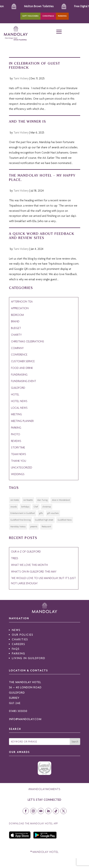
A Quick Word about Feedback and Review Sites (42, 236)
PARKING (19, 653)
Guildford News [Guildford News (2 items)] (65, 520)
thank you (19, 461)
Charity (16, 335)
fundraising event (24, 381)
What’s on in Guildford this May (34, 572)
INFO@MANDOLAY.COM (25, 719)
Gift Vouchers (30, 16)
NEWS (16, 630)
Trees (15, 558)
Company (17, 348)
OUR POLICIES (23, 635)
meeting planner (22, 421)
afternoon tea (22, 302)
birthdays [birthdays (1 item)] (25, 507)
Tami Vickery (21, 78)
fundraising (19, 375)
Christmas (48, 16)
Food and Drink (22, 368)
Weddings (18, 474)
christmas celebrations (28, 341)
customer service (23, 361)
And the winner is (28, 121)
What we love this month (29, 565)
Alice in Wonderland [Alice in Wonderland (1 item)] (61, 500)
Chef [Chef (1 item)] (36, 507)
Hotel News (19, 401)
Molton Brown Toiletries (46, 6)
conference (19, 355)
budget (16, 328)
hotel (15, 394)
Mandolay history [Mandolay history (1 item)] (18, 527)
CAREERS (19, 644)
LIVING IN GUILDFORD (29, 658)
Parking (62, 16)
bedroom (17, 315)
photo (16, 434)
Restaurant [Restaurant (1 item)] (46, 527)
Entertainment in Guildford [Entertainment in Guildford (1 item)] (23, 513)
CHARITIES (20, 639)
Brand (15, 321)
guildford (18, 388)
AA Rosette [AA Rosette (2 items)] (28, 500)
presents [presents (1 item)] (34, 527)
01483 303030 (18, 711)
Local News (19, 408)
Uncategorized (22, 467)
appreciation (20, 308)
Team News (19, 454)
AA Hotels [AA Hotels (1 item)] (15, 500)
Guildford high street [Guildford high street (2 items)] (44, 520)
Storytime (18, 447)
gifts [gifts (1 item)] (41, 513)
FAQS (16, 649)
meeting (16, 414)
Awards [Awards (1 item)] (14, 507)
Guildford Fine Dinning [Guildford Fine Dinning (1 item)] (20, 520)
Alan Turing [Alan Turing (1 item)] (42, 500)
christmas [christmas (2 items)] (47, 507)
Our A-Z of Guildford (26, 552)
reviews (16, 441)
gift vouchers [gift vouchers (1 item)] (53, 513)
